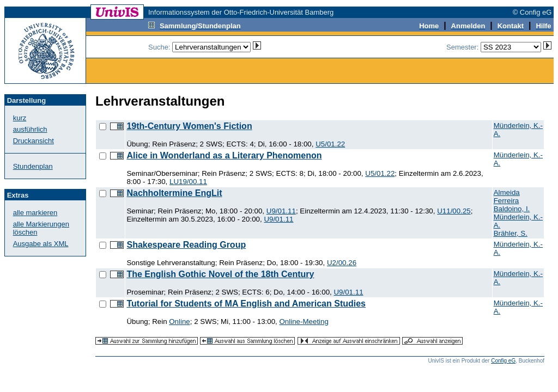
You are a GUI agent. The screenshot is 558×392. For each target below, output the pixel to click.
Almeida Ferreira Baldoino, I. (512, 201)
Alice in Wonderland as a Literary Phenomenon (224, 155)
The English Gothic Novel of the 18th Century (220, 274)
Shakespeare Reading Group (186, 245)
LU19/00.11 (188, 182)
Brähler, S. (511, 233)
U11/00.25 (454, 211)
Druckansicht (34, 141)
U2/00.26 (342, 263)
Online (180, 321)
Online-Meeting (304, 321)
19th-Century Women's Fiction (189, 126)
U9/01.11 (281, 211)
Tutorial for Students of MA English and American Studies (246, 304)
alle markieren (35, 213)
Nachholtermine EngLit (174, 193)
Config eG (503, 361)
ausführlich (30, 129)
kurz (20, 118)
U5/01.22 (330, 144)
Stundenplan (33, 166)
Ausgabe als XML (41, 244)
